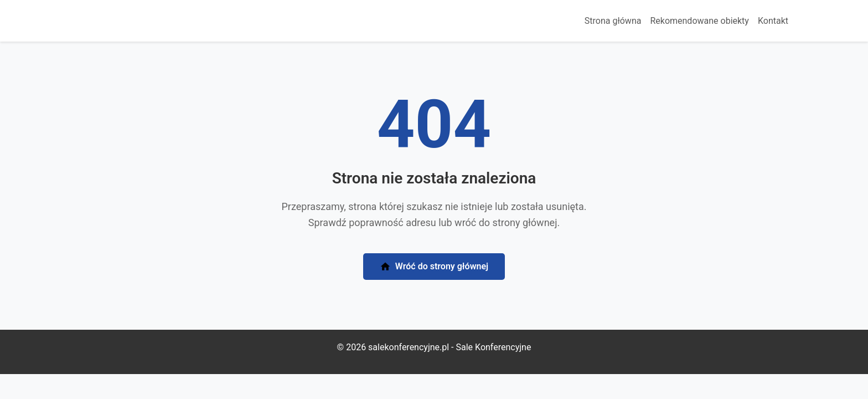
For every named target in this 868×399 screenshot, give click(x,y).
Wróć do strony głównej (434, 267)
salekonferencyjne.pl (409, 347)
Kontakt (773, 21)
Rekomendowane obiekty (699, 21)
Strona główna (613, 21)
